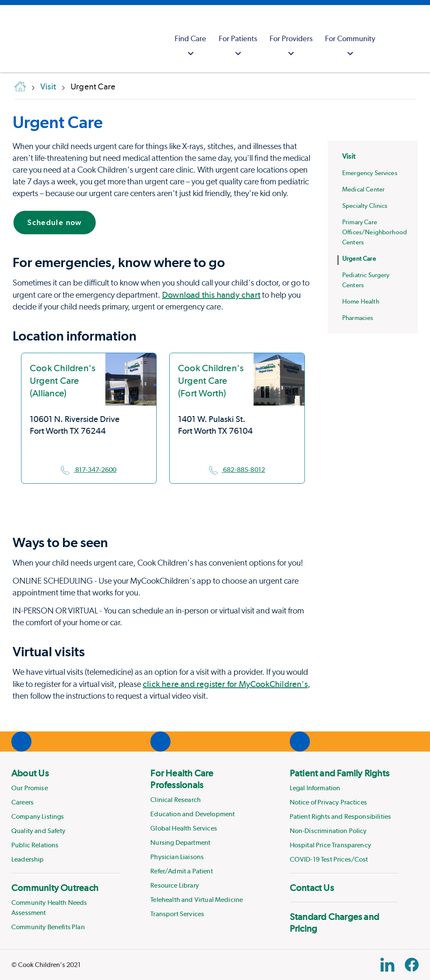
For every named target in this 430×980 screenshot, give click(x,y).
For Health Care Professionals (182, 779)
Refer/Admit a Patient (181, 871)
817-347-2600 (89, 470)
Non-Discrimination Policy (328, 831)
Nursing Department (180, 842)
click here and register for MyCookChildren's (225, 684)
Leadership (28, 859)
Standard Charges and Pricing (334, 922)
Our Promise (30, 788)
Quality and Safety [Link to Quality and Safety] (38, 831)
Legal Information (315, 788)
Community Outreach (55, 888)
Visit (349, 156)
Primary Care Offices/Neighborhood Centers (375, 232)
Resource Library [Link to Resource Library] (175, 885)
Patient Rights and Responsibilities (341, 816)
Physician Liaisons (177, 857)
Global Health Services (184, 828)
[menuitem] (190, 39)
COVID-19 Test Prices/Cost (329, 859)
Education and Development (193, 814)
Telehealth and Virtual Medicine (197, 900)
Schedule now (54, 222)
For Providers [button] (291, 47)
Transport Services (177, 914)
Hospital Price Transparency (330, 845)
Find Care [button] (190, 47)
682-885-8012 (237, 470)
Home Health (361, 301)
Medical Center (363, 189)
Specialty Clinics (365, 206)
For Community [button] (350, 47)
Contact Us (312, 888)
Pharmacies (358, 318)
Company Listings (38, 816)
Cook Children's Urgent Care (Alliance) (63, 380)
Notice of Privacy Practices (328, 802)
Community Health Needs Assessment (49, 908)
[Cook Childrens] (10, 39)
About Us (30, 773)
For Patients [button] (238, 47)
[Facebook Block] (412, 965)
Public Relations (35, 845)
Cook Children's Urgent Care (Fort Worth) (211, 380)
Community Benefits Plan (48, 927)
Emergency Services (370, 173)
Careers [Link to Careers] (22, 802)
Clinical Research (176, 800)
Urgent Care (58, 122)
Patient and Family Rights (340, 773)
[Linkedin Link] (387, 965)
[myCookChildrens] (392, 39)
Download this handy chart (211, 295)
